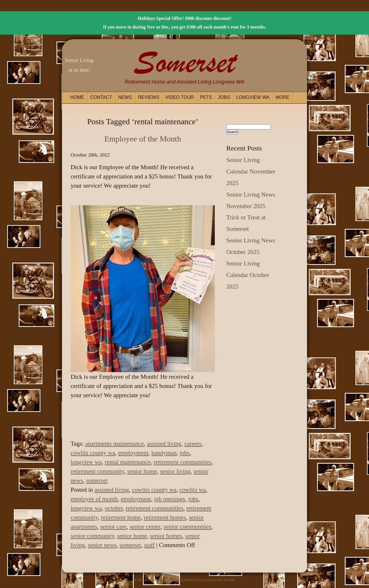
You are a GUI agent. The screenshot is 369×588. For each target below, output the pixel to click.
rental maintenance (128, 462)
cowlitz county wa (93, 453)
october (114, 508)
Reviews (149, 97)
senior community (92, 536)
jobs (185, 453)
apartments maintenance (114, 444)
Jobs (224, 97)
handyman (164, 453)
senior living (175, 471)
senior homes (166, 536)
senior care (114, 527)
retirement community (97, 471)
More (283, 97)
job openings (170, 499)
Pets (206, 97)
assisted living (164, 444)
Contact (101, 97)
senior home (142, 471)
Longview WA (253, 97)
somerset (97, 480)
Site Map (229, 580)
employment (133, 453)
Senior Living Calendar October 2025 (248, 275)
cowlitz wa (193, 490)
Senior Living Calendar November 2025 (251, 171)
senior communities (187, 527)
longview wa (86, 462)
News (125, 97)
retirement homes (165, 517)
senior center (145, 527)
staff (149, 545)
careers (193, 444)
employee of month (94, 499)
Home (77, 97)
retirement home (121, 517)
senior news (102, 545)
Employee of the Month (143, 139)
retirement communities (182, 462)
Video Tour (180, 97)
